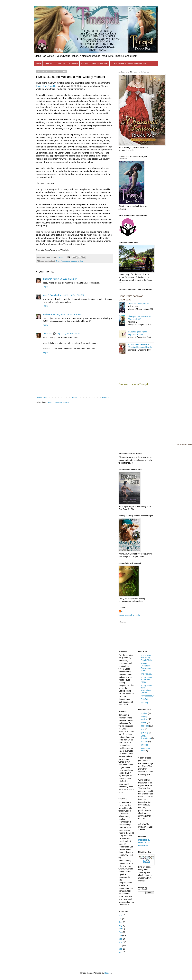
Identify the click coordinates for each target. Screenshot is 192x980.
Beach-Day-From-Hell (47, 86)
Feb (120, 932)
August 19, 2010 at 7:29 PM (72, 295)
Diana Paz (48, 334)
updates (144, 742)
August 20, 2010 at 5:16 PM (69, 314)
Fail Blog (145, 703)
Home (38, 64)
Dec (120, 939)
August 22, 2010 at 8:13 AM (68, 334)
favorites (145, 745)
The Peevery (146, 674)
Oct (120, 919)
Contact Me (61, 64)
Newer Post (42, 398)
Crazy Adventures (63, 261)
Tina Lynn (47, 279)
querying (145, 732)
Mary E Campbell (51, 295)
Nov (120, 915)
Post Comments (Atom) (58, 402)
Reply (45, 287)
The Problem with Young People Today (147, 658)
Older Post (107, 398)
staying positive (144, 718)
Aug (120, 925)
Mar (120, 929)
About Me (48, 64)
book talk (145, 726)
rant (142, 729)
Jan (120, 935)
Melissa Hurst (49, 314)
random (74, 261)
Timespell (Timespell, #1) (139, 304)
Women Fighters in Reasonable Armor (146, 667)
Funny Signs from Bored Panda (146, 680)
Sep (120, 922)
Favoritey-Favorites (100, 64)
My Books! (73, 64)
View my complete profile (129, 615)
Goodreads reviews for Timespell (134, 384)
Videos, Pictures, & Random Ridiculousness (129, 64)
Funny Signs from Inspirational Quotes (146, 689)
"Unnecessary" (147, 696)
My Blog (85, 64)
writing (80, 261)
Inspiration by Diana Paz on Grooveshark (144, 843)
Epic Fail (145, 699)
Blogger (108, 973)
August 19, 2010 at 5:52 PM (65, 279)
